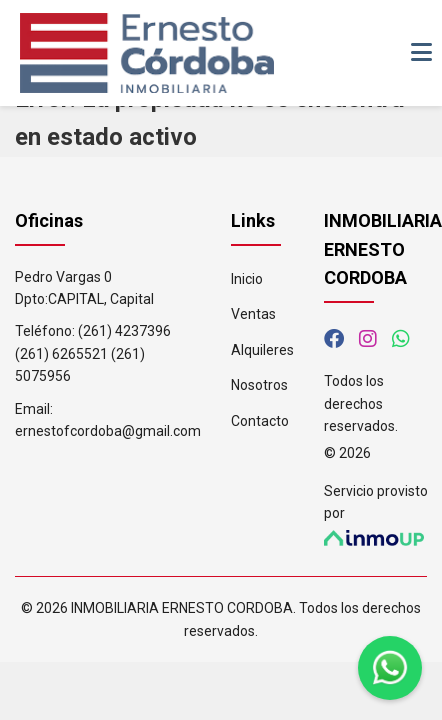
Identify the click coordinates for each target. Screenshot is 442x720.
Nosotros (259, 385)
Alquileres (262, 350)
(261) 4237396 (124, 331)
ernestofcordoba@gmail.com (108, 431)
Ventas (253, 314)
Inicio (247, 279)
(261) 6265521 (61, 354)
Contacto (260, 421)
